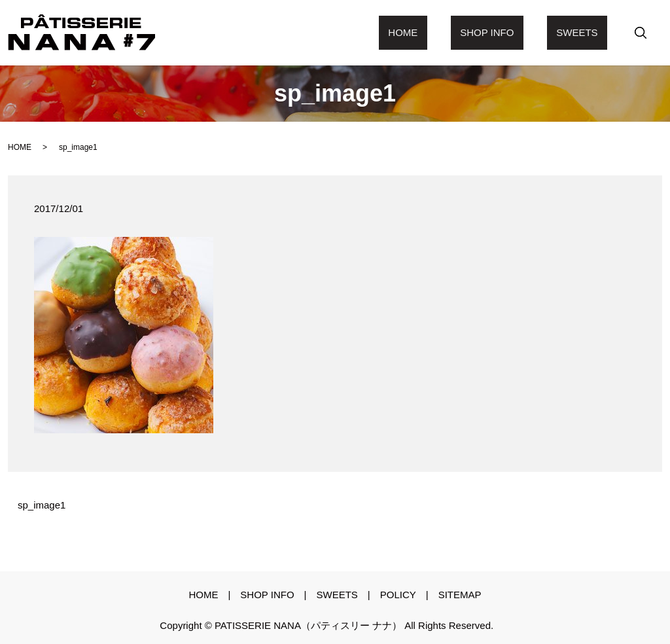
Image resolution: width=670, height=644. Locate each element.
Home (450, 32)
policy (398, 595)
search (641, 33)
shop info (515, 32)
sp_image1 (42, 505)
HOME (20, 147)
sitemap (460, 595)
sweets (587, 32)
